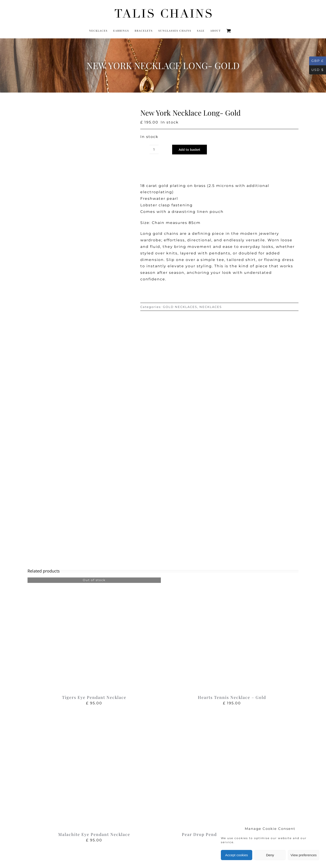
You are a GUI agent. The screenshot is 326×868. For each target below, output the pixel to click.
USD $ (316, 70)
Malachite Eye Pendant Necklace (94, 834)
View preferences (304, 855)
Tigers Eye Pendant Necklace (94, 697)
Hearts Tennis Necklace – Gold (232, 697)
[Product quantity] (154, 149)
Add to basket (190, 150)
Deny (270, 855)
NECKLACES (211, 307)
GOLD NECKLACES (180, 307)
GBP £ (316, 61)
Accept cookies (237, 855)
